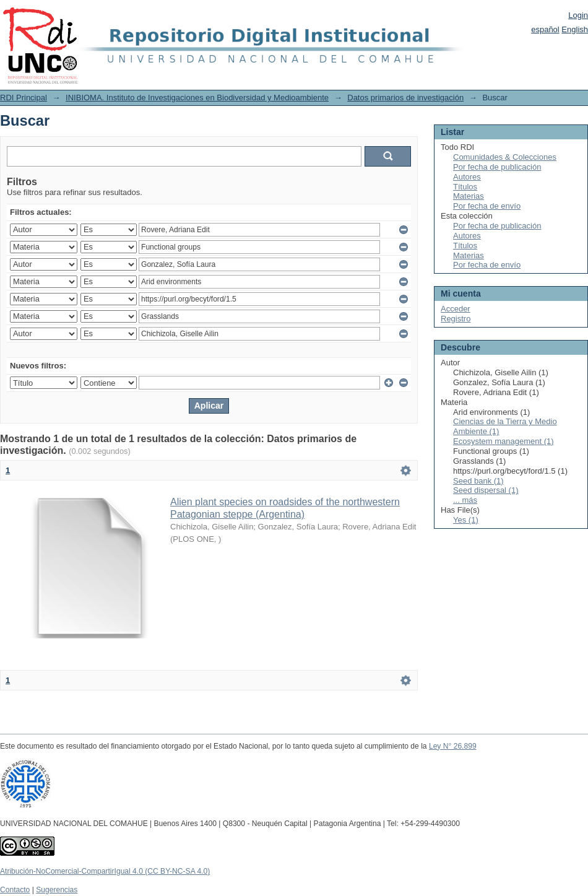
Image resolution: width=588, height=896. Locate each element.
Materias (469, 196)
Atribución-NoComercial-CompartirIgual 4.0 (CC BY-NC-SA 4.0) (105, 871)
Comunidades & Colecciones (505, 157)
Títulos (465, 187)
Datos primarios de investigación (405, 98)
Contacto (15, 890)
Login (578, 15)
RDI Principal (24, 98)
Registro (456, 319)
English (575, 29)
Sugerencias (57, 890)
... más (465, 500)
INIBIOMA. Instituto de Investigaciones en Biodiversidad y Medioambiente (197, 98)
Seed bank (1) (478, 481)
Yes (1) (466, 520)
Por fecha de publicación (497, 167)
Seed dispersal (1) (486, 490)
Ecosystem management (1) (504, 441)
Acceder (456, 309)
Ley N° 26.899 (453, 746)
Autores (467, 177)
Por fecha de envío (487, 206)
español (545, 29)
